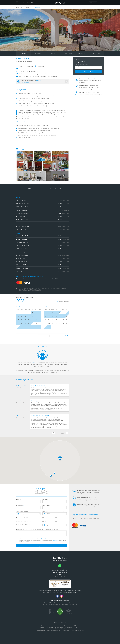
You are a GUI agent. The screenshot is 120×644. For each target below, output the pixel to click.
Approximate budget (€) (24, 524)
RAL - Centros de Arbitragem (73, 626)
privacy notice (56, 541)
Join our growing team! (60, 601)
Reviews (82, 54)
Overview (24, 53)
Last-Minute (31, 3)
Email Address (20, 506)
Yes (44, 518)
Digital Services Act (74, 605)
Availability (67, 54)
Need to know (56, 189)
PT (103, 3)
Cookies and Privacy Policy (54, 605)
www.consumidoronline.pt (59, 631)
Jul (66, 335)
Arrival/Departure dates (22, 512)
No (57, 518)
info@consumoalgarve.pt (45, 631)
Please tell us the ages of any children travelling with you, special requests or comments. (37, 529)
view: (36, 336)
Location (96, 54)
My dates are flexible (23, 518)
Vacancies (44, 605)
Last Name (45, 499)
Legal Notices (65, 605)
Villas (23, 3)
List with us (93, 3)
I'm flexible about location (24, 521)
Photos (38, 54)
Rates (53, 54)
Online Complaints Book (60, 623)
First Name (19, 499)
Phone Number (46, 506)
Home (18, 7)
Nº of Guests (45, 512)
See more (19, 143)
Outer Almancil (29, 7)
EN (100, 3)
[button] (60, 458)
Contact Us (73, 603)
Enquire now (42, 546)
